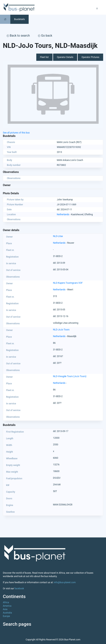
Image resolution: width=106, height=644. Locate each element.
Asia (5, 609)
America (7, 606)
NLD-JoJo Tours (61, 330)
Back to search (18, 36)
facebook (19, 589)
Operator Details (65, 57)
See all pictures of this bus (16, 133)
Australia (7, 613)
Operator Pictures (90, 57)
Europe (6, 616)
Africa (6, 602)
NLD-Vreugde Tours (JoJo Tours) (70, 376)
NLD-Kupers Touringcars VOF (68, 283)
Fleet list (44, 57)
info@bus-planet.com (65, 582)
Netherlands (63, 214)
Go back (45, 36)
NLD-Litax (58, 236)
